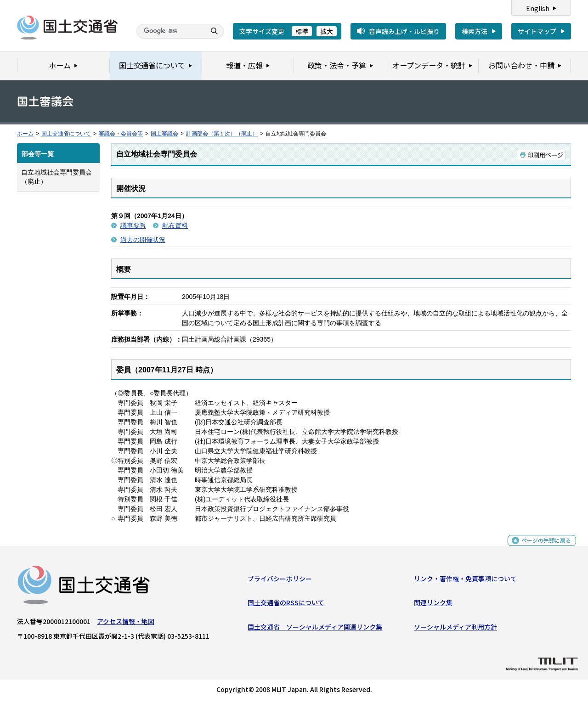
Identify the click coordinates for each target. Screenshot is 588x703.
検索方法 (475, 31)
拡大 (327, 31)
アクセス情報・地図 (126, 624)
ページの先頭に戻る (543, 548)
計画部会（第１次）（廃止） (222, 134)
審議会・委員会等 (121, 134)
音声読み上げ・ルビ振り (404, 31)
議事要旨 (133, 225)
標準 (302, 31)
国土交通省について (66, 134)
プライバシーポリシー (280, 581)
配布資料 (175, 225)
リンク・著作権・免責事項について (465, 581)
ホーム (25, 134)
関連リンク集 (433, 605)
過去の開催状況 (143, 240)
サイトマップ (537, 31)
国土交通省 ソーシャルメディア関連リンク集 (315, 629)
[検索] (170, 31)
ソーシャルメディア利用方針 (455, 629)
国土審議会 (164, 134)
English (538, 8)
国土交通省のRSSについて (286, 605)
